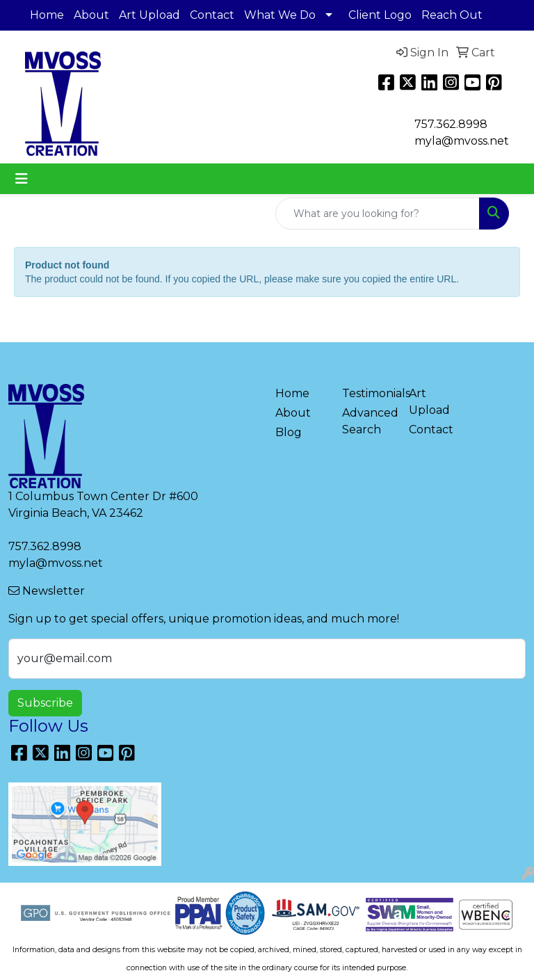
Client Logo (380, 15)
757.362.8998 (451, 124)
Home (47, 15)
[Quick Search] (378, 214)
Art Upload (149, 15)
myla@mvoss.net (56, 563)
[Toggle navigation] (22, 179)
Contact (212, 15)
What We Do (280, 15)
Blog (289, 432)
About (91, 15)
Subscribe (45, 703)
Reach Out (452, 15)
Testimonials (367, 393)
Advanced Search (367, 421)
